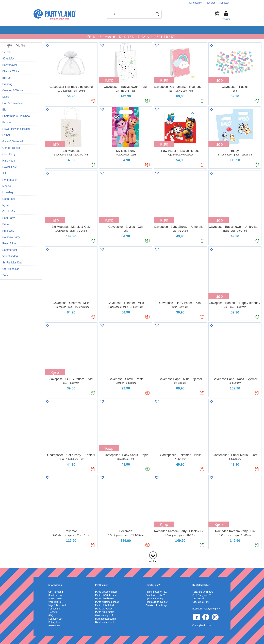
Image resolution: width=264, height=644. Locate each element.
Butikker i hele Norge (157, 605)
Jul (4, 173)
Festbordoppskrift (104, 615)
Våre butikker (55, 602)
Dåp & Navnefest (13, 103)
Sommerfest (10, 250)
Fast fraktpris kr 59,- (156, 595)
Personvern (54, 625)
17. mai (7, 52)
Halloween (9, 161)
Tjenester (224, 3)
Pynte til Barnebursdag (107, 602)
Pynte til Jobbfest (104, 609)
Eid (4, 110)
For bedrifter (55, 609)
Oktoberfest (9, 211)
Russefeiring (10, 244)
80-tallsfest (9, 59)
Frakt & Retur (55, 599)
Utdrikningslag (11, 269)
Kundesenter (196, 3)
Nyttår (6, 205)
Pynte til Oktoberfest (106, 595)
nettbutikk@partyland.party (207, 609)
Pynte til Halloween (105, 599)
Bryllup (6, 78)
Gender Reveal (11, 148)
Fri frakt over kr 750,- (157, 592)
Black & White (11, 71)
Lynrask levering (154, 599)
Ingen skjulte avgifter (157, 602)
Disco (6, 97)
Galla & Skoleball (13, 141)
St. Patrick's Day (12, 263)
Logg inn (226, 19)
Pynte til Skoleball (105, 605)
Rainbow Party (11, 237)
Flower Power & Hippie (16, 129)
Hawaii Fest (9, 167)
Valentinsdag (10, 256)
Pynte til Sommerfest (106, 592)
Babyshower (10, 65)
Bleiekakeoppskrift (105, 622)
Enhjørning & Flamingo (16, 116)
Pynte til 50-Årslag (105, 612)
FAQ (51, 615)
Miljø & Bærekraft (57, 605)
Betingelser (54, 622)
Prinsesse (8, 231)
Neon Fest (9, 199)
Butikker (211, 3)
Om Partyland (56, 592)
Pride (5, 224)
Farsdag (7, 122)
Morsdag (8, 192)
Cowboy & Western (14, 90)
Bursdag (7, 84)
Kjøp (109, 80)
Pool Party (9, 218)
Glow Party (9, 154)
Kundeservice (55, 595)
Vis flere (153, 561)
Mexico (7, 186)
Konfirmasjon (10, 180)
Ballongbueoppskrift (106, 619)
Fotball (6, 135)
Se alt (6, 275)
